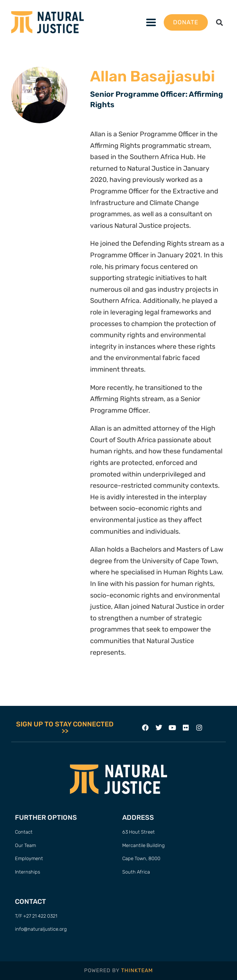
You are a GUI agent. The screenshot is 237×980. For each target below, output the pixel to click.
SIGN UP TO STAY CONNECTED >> (65, 728)
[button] (220, 22)
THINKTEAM (137, 970)
